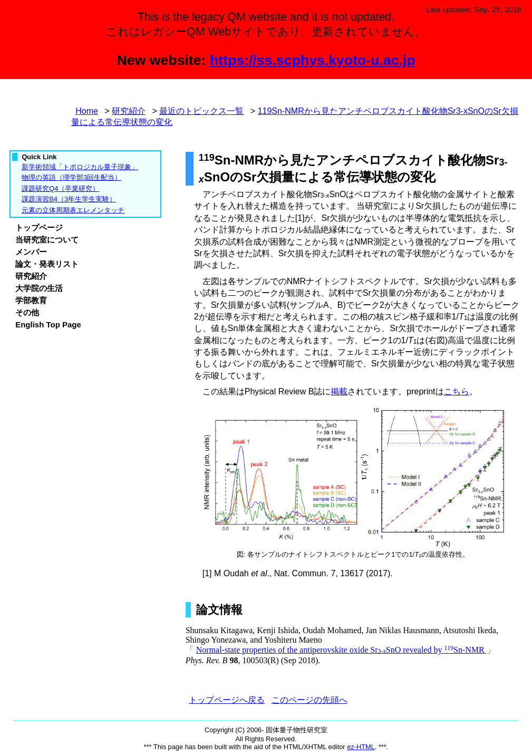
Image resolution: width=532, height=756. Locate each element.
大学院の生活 (39, 288)
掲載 (339, 391)
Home (87, 111)
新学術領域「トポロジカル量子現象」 (80, 167)
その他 (27, 312)
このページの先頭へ (309, 700)
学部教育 (31, 300)
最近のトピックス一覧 (201, 111)
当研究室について (47, 240)
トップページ (39, 227)
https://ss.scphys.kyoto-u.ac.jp (313, 60)
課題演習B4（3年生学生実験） (69, 199)
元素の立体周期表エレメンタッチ (73, 210)
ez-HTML (361, 747)
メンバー (31, 252)
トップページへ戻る (227, 700)
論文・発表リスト (47, 264)
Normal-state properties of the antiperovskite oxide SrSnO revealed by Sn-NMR (341, 650)
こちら (457, 391)
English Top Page (48, 324)
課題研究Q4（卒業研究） (60, 188)
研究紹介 (129, 111)
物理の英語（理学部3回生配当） (71, 177)
